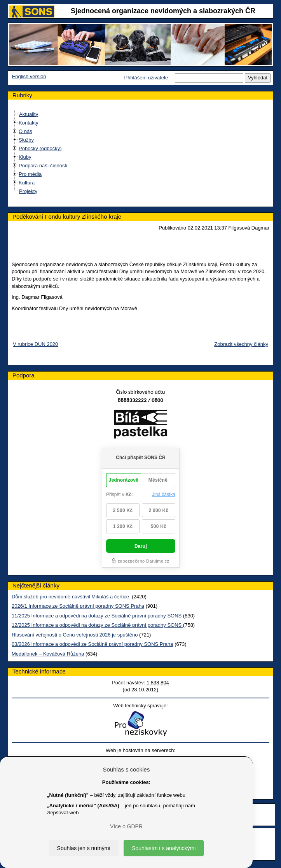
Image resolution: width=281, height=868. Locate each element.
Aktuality (29, 114)
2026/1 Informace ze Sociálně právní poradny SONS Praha (78, 606)
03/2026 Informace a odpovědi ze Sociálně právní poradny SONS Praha (93, 644)
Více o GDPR (126, 826)
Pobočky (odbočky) (40, 148)
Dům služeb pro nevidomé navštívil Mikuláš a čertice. (72, 597)
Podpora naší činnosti (43, 166)
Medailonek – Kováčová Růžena (48, 654)
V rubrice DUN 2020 (35, 344)
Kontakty (29, 123)
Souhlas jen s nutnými (84, 848)
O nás (25, 131)
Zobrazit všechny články (241, 344)
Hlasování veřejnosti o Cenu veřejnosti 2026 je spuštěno (75, 635)
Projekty (28, 191)
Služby (26, 140)
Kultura (27, 183)
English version (29, 76)
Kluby (25, 157)
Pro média (30, 174)
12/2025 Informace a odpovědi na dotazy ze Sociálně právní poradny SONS (97, 625)
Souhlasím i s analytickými (164, 848)
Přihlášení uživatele (146, 78)
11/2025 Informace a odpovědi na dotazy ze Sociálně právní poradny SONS (97, 616)
